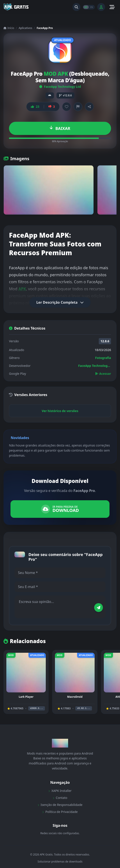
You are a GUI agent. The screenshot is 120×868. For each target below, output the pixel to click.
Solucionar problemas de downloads (60, 862)
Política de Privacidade (60, 812)
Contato (60, 798)
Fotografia (103, 358)
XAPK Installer (60, 791)
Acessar (103, 374)
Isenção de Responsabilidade (60, 805)
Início (9, 28)
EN (92, 7)
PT (86, 7)
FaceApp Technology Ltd (60, 87)
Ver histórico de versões (60, 411)
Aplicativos (25, 28)
